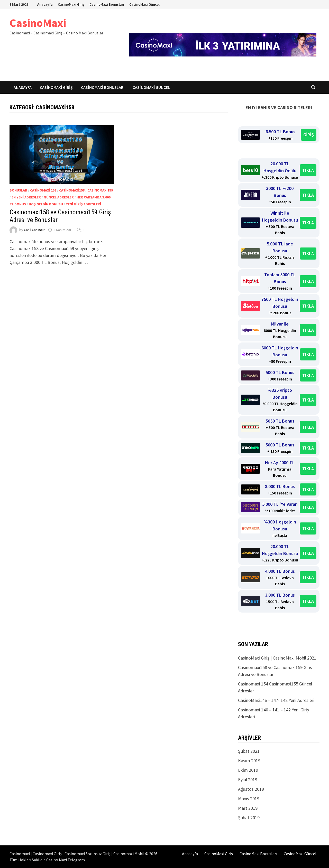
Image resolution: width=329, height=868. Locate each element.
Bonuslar (18, 190)
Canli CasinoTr (34, 230)
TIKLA (308, 170)
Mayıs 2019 (249, 799)
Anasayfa (45, 4)
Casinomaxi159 (100, 190)
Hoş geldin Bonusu (46, 204)
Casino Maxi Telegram (66, 860)
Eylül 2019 (248, 780)
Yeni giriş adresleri (83, 204)
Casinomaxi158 (72, 190)
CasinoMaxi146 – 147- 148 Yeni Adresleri (276, 700)
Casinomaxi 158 (43, 190)
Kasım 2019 (249, 761)
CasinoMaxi (38, 23)
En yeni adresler (26, 197)
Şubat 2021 (249, 751)
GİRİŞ (309, 135)
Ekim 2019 (248, 770)
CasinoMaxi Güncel (144, 4)
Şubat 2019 (249, 818)
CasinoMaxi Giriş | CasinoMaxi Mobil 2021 (277, 658)
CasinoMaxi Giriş (71, 4)
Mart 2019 (248, 808)
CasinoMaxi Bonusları (107, 4)
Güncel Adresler (59, 197)
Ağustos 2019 (251, 789)
